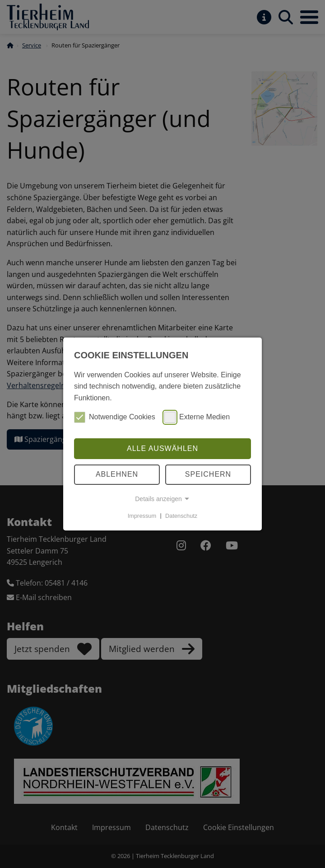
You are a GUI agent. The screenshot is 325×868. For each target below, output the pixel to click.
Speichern (208, 474)
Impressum (142, 515)
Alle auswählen (162, 448)
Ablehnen (117, 474)
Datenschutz (181, 515)
